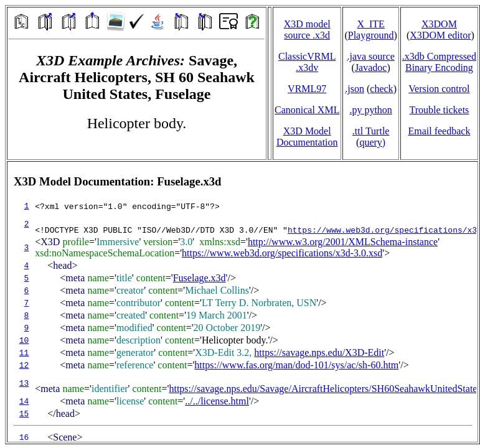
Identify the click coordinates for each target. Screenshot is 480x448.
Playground (371, 35)
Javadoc (371, 68)
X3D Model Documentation (307, 137)
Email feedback (439, 131)
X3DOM (439, 24)
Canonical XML (307, 110)
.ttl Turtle (371, 131)
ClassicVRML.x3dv (307, 62)
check (381, 89)
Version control (439, 89)
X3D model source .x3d (307, 30)
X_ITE (370, 24)
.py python (370, 110)
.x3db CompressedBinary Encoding (439, 62)
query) (372, 142)
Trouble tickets (439, 110)
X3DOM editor (440, 35)
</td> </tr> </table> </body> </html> (242, 302)
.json (355, 89)
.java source (370, 56)
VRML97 (307, 89)
